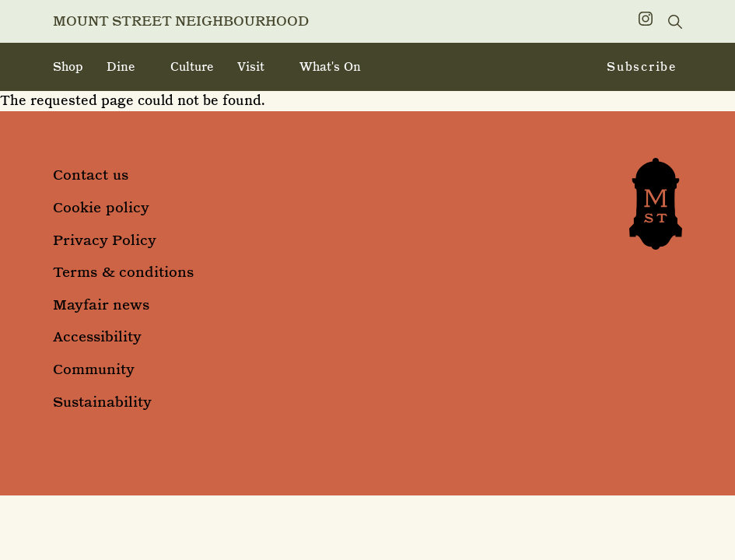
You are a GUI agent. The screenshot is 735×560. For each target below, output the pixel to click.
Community (94, 369)
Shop (68, 66)
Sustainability (102, 402)
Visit (251, 66)
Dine (121, 66)
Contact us (91, 175)
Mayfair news (101, 304)
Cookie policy (101, 207)
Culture (192, 66)
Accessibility (97, 336)
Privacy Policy (105, 240)
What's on (330, 66)
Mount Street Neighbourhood (181, 21)
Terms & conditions (123, 272)
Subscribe (632, 67)
